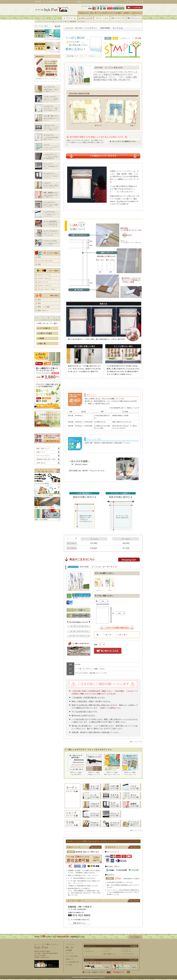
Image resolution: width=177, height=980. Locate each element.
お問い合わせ (41, 463)
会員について (41, 452)
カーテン (88, 949)
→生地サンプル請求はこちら (110, 708)
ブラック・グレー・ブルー (47, 289)
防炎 (39, 303)
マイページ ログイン (43, 456)
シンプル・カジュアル (45, 261)
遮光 (39, 300)
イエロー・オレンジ (44, 278)
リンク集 (69, 965)
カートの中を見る (72, 956)
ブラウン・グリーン (44, 286)
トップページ (39, 21)
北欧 (39, 264)
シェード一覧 (50, 21)
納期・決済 (70, 947)
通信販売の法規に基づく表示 (46, 459)
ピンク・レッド (43, 282)
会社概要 (69, 950)
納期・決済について (43, 448)
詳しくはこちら (93, 875)
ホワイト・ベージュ (44, 275)
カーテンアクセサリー (128, 954)
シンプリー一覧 (62, 21)
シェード (106, 951)
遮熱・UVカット (43, 310)
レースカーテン (108, 949)
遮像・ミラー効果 (44, 307)
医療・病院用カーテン (110, 954)
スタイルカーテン (127, 949)
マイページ (70, 953)
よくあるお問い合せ (73, 962)
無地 (39, 257)
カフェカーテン (90, 951)
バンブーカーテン (127, 951)
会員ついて (70, 959)
